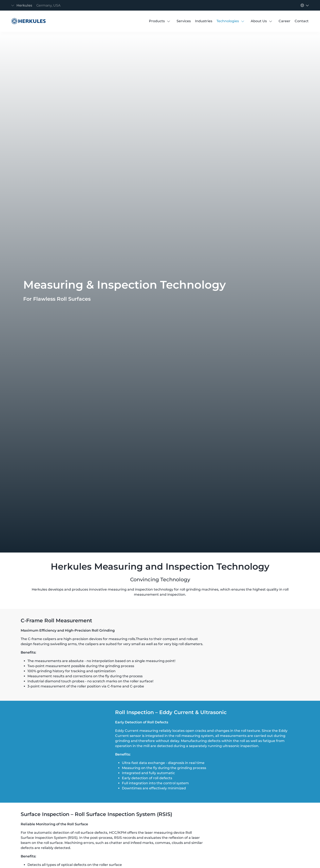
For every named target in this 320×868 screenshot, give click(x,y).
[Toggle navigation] (37, 5)
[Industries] (204, 21)
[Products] (157, 21)
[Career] (285, 21)
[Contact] (302, 21)
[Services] (184, 21)
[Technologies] (228, 21)
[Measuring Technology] (27, 21)
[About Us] (259, 21)
